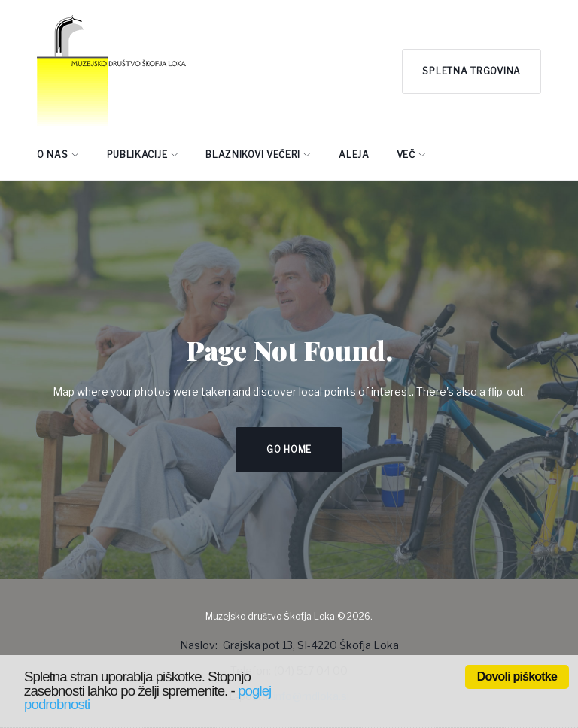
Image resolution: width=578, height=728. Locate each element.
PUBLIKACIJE (137, 155)
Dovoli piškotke (517, 676)
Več (406, 155)
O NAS (53, 155)
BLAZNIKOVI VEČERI (253, 155)
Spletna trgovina (472, 71)
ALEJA (354, 155)
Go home (289, 449)
